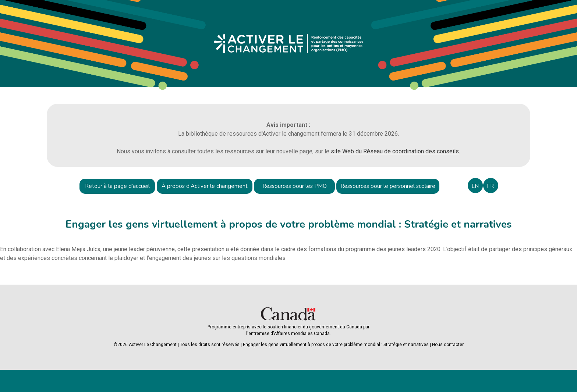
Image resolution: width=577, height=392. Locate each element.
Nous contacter (448, 345)
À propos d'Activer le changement (205, 186)
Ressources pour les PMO (295, 186)
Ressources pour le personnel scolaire (388, 186)
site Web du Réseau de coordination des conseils (395, 151)
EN (475, 186)
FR (490, 186)
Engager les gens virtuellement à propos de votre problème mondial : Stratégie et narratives (336, 345)
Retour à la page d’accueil (117, 186)
